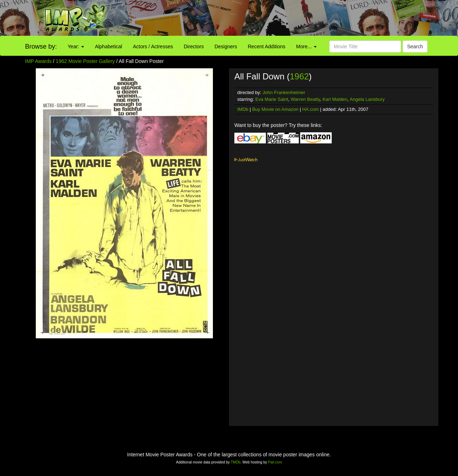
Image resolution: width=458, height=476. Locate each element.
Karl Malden (335, 99)
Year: (76, 46)
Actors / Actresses (153, 46)
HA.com (311, 109)
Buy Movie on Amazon (275, 109)
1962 (299, 76)
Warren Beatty (306, 99)
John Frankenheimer (284, 92)
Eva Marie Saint (272, 99)
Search (415, 46)
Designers (226, 46)
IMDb (243, 109)
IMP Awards (38, 61)
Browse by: (41, 46)
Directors (194, 46)
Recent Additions (267, 46)
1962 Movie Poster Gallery (85, 61)
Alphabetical (108, 46)
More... (306, 46)
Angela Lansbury (367, 99)
